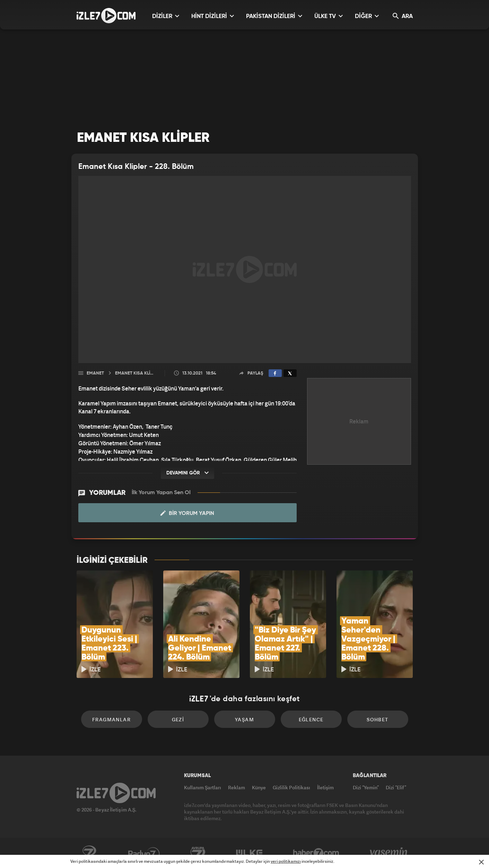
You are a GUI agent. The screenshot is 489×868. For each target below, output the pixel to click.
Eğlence (311, 719)
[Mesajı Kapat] (481, 862)
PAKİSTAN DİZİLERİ (274, 16)
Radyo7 (144, 853)
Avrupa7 (198, 853)
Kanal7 (89, 853)
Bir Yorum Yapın (187, 513)
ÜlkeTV (249, 853)
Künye (259, 787)
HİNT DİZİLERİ (213, 16)
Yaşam (244, 719)
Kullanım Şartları (203, 787)
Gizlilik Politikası (291, 787)
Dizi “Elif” (396, 787)
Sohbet (377, 719)
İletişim (325, 787)
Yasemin (389, 853)
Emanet (95, 373)
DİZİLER (166, 16)
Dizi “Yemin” (366, 787)
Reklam (237, 787)
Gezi (178, 719)
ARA (403, 16)
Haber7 (316, 853)
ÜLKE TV (329, 16)
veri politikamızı (286, 861)
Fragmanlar (111, 719)
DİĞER (367, 16)
